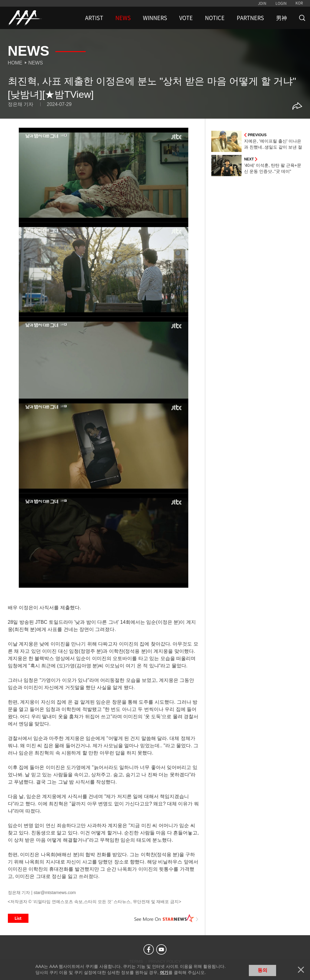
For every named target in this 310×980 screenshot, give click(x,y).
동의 (262, 970)
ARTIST (94, 18)
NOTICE (215, 18)
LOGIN (281, 3)
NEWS (123, 18)
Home (15, 63)
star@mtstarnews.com (55, 893)
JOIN (262, 3)
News (36, 63)
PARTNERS (250, 18)
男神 (282, 18)
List (18, 918)
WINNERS (155, 18)
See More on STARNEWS (166, 918)
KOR (299, 3)
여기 (164, 972)
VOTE (186, 18)
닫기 (301, 970)
